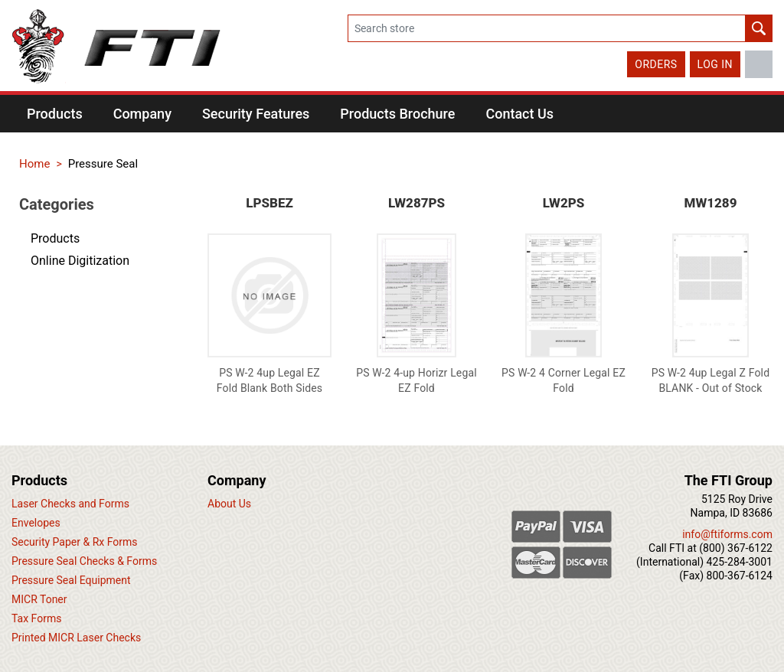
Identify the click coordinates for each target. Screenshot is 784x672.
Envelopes (36, 523)
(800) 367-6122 (736, 548)
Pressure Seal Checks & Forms (84, 561)
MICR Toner (39, 599)
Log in (715, 64)
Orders (656, 64)
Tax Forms (36, 618)
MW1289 (711, 203)
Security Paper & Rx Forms (75, 542)
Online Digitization (80, 261)
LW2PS (564, 203)
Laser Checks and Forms (70, 504)
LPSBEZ (269, 203)
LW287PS (416, 203)
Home (34, 164)
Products (55, 238)
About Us (229, 504)
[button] (55, 114)
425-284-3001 (740, 562)
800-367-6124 (740, 576)
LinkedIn (759, 64)
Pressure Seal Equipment (71, 580)
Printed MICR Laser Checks (76, 638)
